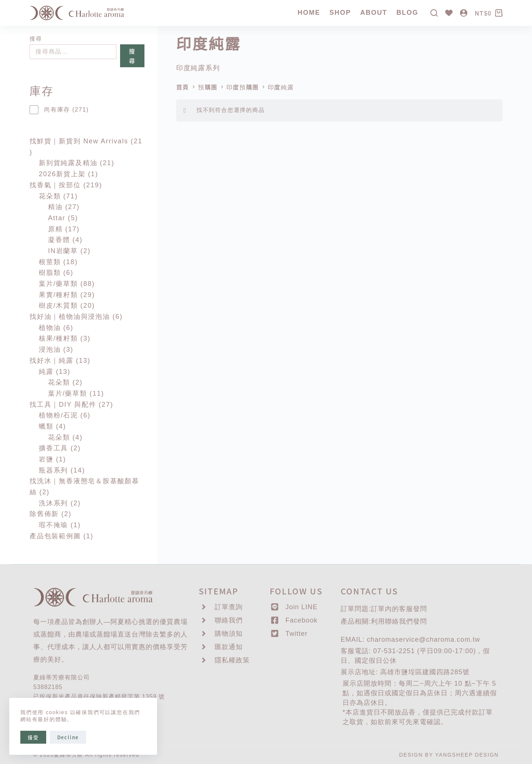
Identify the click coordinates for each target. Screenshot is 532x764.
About (374, 13)
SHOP (340, 13)
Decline (68, 737)
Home (309, 13)
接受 (33, 737)
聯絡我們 (399, 621)
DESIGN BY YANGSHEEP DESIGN (449, 755)
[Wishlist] (449, 13)
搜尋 (36, 39)
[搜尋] (434, 13)
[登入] (464, 13)
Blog (407, 13)
